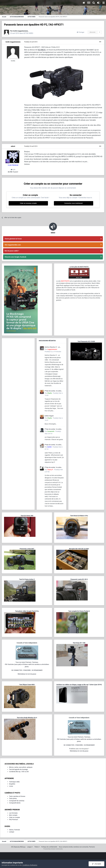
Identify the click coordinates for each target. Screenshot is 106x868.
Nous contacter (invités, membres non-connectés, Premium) (77, 847)
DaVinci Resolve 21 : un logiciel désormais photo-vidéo (53, 347)
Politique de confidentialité (49, 847)
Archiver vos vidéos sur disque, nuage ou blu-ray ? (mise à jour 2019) (79, 685)
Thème (37, 847)
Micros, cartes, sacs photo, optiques (21, 767)
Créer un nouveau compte (28, 203)
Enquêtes (12, 784)
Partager (81, 32)
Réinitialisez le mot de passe (27, 674)
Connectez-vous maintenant (73, 203)
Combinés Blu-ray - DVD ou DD (19, 772)
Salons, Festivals (14, 830)
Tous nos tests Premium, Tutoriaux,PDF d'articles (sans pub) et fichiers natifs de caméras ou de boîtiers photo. (27, 664)
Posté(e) (31, 42)
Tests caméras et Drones (17, 796)
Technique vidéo (14, 782)
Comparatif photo (15, 803)
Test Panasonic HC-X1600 (86, 341)
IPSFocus (23, 847)
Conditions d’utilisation (30, 865)
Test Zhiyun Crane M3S (27, 685)
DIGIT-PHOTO (65, 281)
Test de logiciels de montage (18, 769)
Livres (11, 786)
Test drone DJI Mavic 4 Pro (79, 516)
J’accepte (97, 864)
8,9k (13, 170)
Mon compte (13, 815)
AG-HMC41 (42, 50)
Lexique (12, 832)
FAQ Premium (14, 820)
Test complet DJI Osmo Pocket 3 (79, 611)
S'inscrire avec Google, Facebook (15, 257)
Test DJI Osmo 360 (27, 516)
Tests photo (13, 798)
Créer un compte (14, 817)
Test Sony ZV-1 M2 (79, 643)
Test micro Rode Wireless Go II (27, 718)
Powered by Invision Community (53, 849)
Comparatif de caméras (17, 801)
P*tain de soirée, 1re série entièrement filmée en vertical (53, 391)
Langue (30, 847)
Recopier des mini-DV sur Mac (79, 549)
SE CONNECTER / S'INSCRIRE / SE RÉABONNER (27, 670)
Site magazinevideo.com (13, 245)
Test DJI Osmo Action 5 (27, 579)
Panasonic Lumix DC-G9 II (79, 579)
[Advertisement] (18, 354)
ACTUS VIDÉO (28, 33)
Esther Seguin (49, 416)
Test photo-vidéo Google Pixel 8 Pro (27, 611)
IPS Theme (14, 847)
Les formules (13, 813)
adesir (13, 146)
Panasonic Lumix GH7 (27, 549)
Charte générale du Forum (13, 239)
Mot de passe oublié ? (12, 251)
